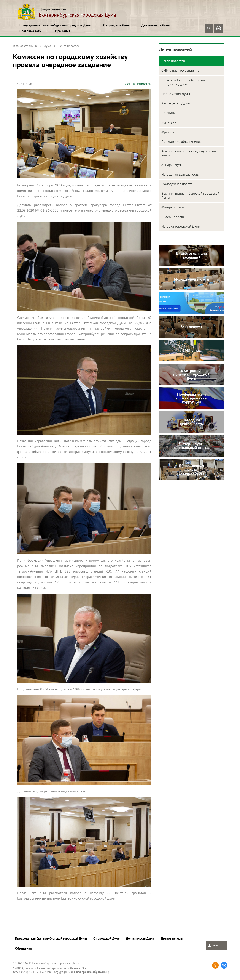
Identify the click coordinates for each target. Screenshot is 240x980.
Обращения (62, 31)
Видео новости (173, 217)
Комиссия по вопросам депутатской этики (189, 153)
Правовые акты (31, 31)
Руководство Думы (176, 103)
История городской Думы (181, 226)
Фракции (168, 132)
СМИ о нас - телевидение (180, 70)
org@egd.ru (62, 972)
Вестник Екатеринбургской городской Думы (190, 195)
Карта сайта (213, 946)
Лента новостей (69, 46)
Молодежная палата (177, 184)
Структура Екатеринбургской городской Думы (183, 82)
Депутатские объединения (181, 141)
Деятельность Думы (156, 25)
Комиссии (169, 122)
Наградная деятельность (180, 174)
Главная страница (25, 46)
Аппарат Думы (172, 165)
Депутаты (168, 113)
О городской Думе (116, 25)
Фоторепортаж (173, 207)
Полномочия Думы (176, 94)
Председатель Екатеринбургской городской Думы (55, 25)
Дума (48, 46)
